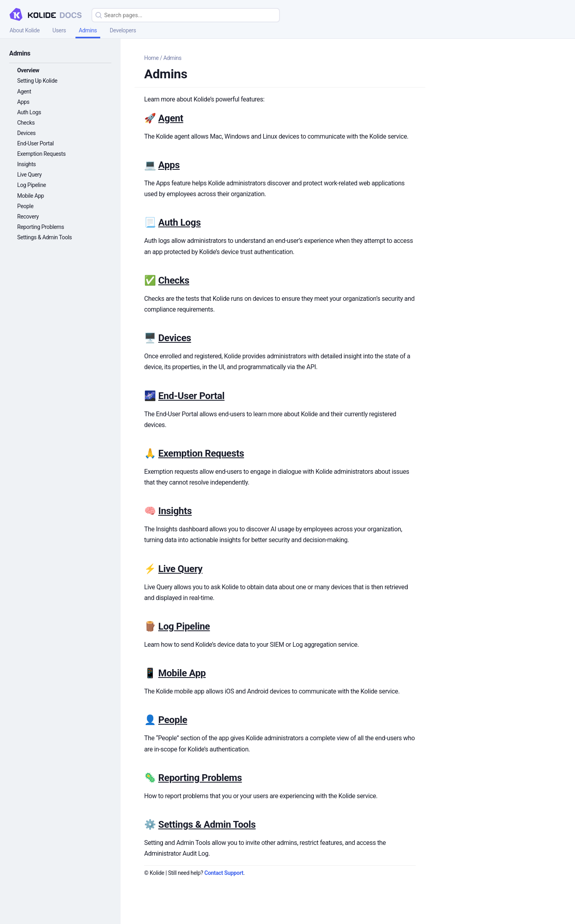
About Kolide (25, 30)
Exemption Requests (41, 154)
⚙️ (151, 825)
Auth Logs (29, 112)
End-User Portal (36, 143)
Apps (23, 102)
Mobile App (31, 196)
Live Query (29, 175)
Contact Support (224, 873)
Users (59, 30)
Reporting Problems (41, 227)
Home (151, 58)
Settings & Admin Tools (45, 237)
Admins (88, 30)
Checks (26, 123)
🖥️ (151, 338)
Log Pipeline (32, 185)
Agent (24, 91)
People (25, 206)
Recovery (28, 217)
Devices (26, 133)
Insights (27, 164)
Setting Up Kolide (37, 81)
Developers (123, 30)
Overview (28, 70)
